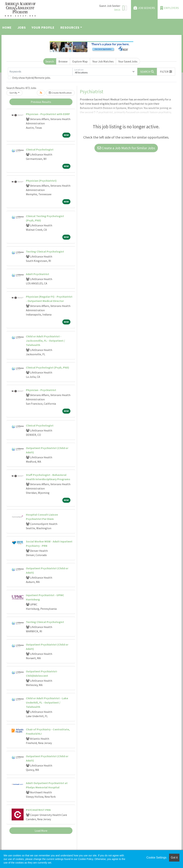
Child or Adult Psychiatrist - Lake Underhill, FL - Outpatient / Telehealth (47, 702)
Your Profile (43, 27)
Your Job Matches (103, 61)
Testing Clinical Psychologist (45, 251)
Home (7, 27)
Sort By (13, 93)
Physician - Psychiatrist (41, 390)
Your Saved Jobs (128, 61)
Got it (174, 858)
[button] (166, 72)
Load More (41, 831)
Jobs (22, 27)
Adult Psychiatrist (38, 274)
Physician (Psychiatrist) (41, 181)
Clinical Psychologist (40, 149)
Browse (63, 61)
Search (50, 61)
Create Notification (60, 93)
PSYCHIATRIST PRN (38, 810)
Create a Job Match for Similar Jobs (126, 148)
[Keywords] (40, 72)
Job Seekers (144, 8)
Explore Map (80, 61)
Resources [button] (70, 27)
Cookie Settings (156, 858)
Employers (170, 8)
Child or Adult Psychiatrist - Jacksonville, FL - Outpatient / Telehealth (45, 341)
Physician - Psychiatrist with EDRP (48, 114)
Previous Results (41, 102)
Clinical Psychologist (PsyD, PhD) (48, 367)
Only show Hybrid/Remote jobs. (31, 78)
